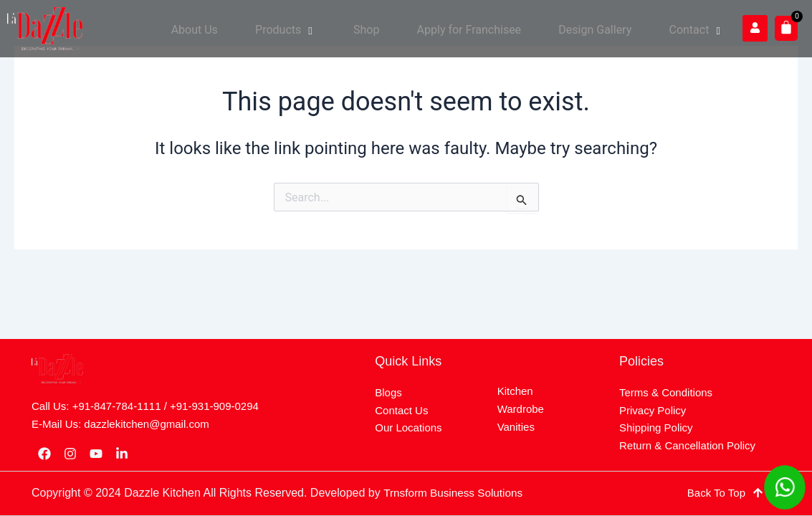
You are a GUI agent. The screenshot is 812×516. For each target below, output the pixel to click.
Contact (701, 28)
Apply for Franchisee (491, 28)
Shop (397, 28)
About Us (243, 28)
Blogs (388, 392)
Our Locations (408, 427)
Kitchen (515, 391)
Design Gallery (608, 28)
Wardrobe (521, 409)
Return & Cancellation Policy (687, 445)
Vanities (516, 427)
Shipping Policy (656, 427)
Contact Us (401, 410)
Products (325, 28)
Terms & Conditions (666, 392)
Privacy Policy (653, 410)
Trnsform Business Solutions (456, 493)
